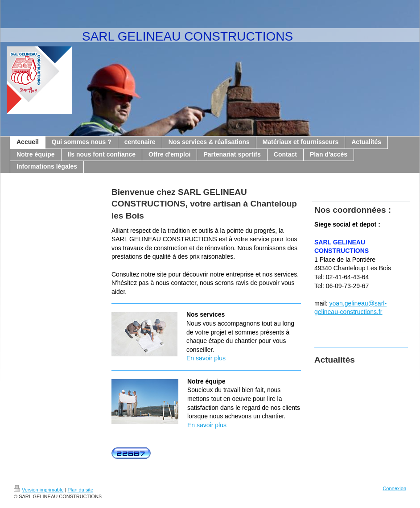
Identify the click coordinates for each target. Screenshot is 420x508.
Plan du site (80, 490)
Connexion (394, 488)
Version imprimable (39, 490)
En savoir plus (206, 358)
